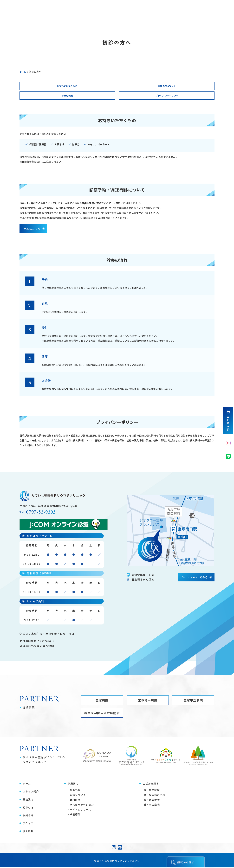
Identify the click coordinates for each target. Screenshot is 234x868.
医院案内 (66, 22)
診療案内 (84, 22)
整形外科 (75, 791)
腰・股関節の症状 (154, 796)
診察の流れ (67, 96)
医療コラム (151, 22)
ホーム (24, 22)
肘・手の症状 (152, 806)
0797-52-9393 (45, 513)
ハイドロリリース (80, 811)
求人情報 (209, 22)
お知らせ (171, 22)
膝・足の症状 (152, 801)
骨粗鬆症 (75, 801)
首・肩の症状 (152, 791)
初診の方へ (129, 22)
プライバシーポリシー (167, 96)
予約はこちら (32, 229)
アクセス (190, 22)
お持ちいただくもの (67, 86)
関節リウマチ (78, 796)
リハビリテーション (82, 806)
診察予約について (167, 86)
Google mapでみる (195, 578)
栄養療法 (75, 816)
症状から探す (106, 22)
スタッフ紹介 (44, 22)
